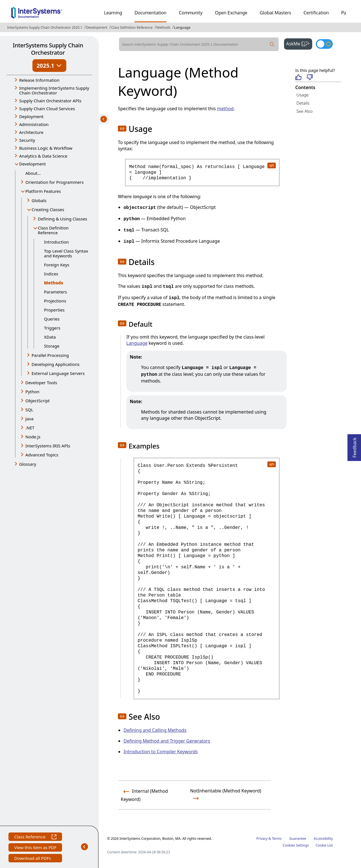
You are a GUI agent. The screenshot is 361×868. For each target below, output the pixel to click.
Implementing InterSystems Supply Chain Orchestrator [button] (54, 90)
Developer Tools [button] (41, 383)
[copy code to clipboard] (271, 165)
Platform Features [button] (43, 191)
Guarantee (298, 839)
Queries (52, 319)
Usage (302, 95)
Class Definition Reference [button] (53, 230)
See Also (304, 111)
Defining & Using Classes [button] (62, 219)
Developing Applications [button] (56, 364)
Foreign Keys (57, 265)
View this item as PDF (35, 848)
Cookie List (324, 845)
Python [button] (32, 392)
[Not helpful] (310, 78)
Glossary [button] (28, 464)
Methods (163, 27)
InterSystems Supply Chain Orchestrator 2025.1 (45, 27)
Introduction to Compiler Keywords (161, 752)
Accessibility (323, 839)
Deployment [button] (31, 116)
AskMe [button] (299, 43)
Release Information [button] (39, 80)
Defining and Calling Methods (155, 730)
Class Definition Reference (132, 27)
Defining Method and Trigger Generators (167, 741)
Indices (51, 274)
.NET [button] (30, 428)
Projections (55, 301)
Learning (113, 13)
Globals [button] (39, 200)
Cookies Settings (296, 845)
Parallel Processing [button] (50, 355)
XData (50, 337)
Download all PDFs (33, 859)
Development (97, 27)
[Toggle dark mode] (324, 44)
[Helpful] (298, 78)
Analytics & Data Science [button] (43, 156)
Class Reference (35, 837)
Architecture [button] (31, 132)
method (225, 109)
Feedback (355, 446)
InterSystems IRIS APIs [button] (48, 446)
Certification (316, 13)
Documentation (150, 13)
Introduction (56, 242)
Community (191, 13)
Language (182, 27)
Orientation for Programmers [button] (55, 182)
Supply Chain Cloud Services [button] (47, 109)
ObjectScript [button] (38, 401)
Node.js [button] (33, 437)
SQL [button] (29, 410)
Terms (277, 839)
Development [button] (33, 164)
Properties (54, 310)
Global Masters (275, 13)
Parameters (56, 292)
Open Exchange (231, 13)
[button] (122, 129)
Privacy (262, 839)
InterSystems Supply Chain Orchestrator (48, 49)
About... (33, 173)
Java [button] (29, 419)
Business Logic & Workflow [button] (46, 148)
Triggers (52, 328)
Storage (52, 346)
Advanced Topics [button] (42, 455)
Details (303, 103)
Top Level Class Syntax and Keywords (66, 253)
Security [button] (27, 140)
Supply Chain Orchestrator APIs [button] (50, 101)
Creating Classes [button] (48, 209)
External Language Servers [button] (58, 373)
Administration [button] (34, 124)
